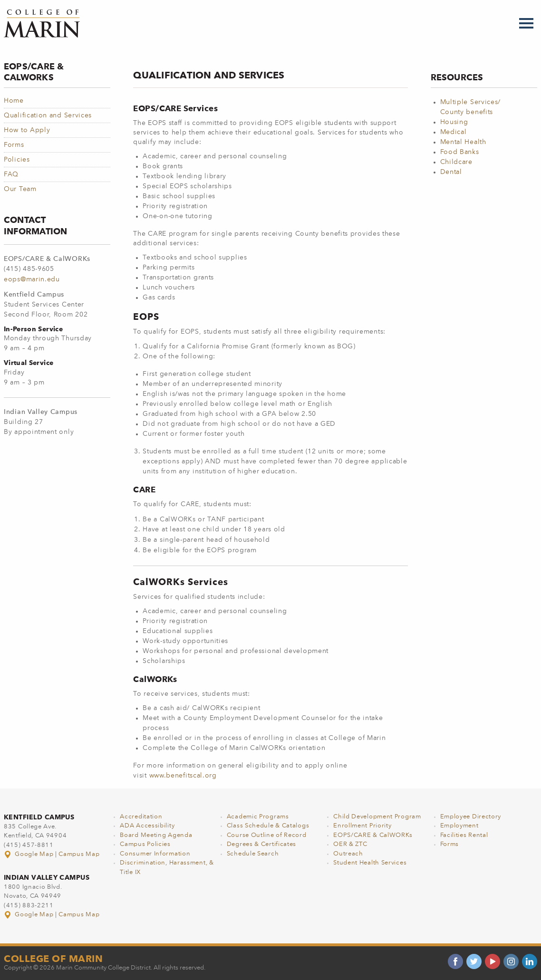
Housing (454, 122)
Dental (451, 172)
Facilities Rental (464, 835)
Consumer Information (155, 854)
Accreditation (141, 817)
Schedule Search (253, 854)
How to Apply (27, 130)
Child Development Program (377, 817)
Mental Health (463, 142)
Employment (459, 826)
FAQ (11, 174)
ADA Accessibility (147, 826)
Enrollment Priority (362, 826)
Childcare (456, 162)
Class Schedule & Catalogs (268, 826)
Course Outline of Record (267, 835)
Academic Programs (258, 817)
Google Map (29, 854)
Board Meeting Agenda (156, 835)
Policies (17, 160)
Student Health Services (370, 863)
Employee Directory (471, 817)
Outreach (348, 854)
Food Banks (460, 152)
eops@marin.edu (32, 279)
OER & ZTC (350, 844)
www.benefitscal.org (183, 776)
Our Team (20, 189)
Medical (454, 132)
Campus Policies (145, 844)
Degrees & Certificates (261, 844)
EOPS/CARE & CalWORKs (373, 835)
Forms (14, 145)
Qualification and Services (48, 115)
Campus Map (79, 854)
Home (14, 101)
